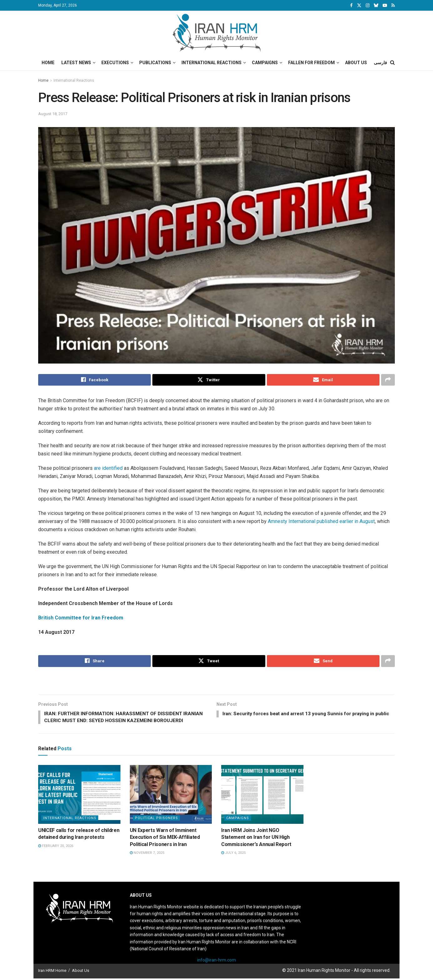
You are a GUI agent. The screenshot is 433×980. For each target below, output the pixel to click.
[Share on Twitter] (209, 380)
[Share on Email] (323, 380)
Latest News (76, 63)
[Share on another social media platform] (388, 380)
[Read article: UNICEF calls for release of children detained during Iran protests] (79, 796)
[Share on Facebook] (94, 380)
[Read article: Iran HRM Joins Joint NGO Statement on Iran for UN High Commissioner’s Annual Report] (262, 796)
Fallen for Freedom (311, 63)
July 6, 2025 (233, 854)
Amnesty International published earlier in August (321, 522)
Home (48, 63)
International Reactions (211, 63)
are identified (108, 468)
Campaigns (265, 63)
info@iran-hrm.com (216, 962)
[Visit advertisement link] (216, 682)
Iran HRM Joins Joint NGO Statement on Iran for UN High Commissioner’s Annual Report (256, 839)
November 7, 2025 (147, 854)
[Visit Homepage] (217, 33)
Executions (115, 63)
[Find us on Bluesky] (376, 6)
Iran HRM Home (52, 972)
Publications (155, 63)
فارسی (380, 63)
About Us (356, 63)
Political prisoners (156, 819)
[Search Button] (392, 63)
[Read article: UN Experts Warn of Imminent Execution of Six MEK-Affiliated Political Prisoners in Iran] (171, 796)
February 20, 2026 (56, 847)
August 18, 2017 (53, 114)
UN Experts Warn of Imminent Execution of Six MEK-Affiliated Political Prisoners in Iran (165, 839)
